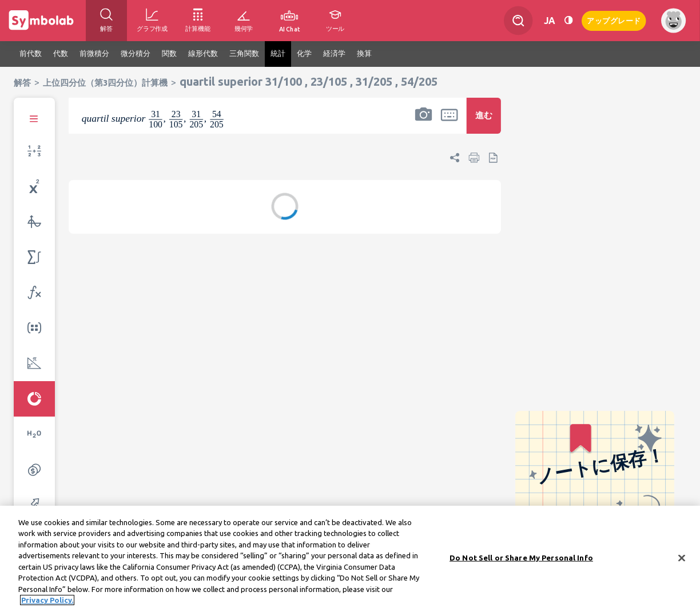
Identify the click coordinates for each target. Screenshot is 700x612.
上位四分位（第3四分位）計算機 (105, 83)
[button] (423, 123)
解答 (22, 83)
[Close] (682, 561)
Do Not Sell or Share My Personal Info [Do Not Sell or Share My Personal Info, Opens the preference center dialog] (521, 561)
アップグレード (614, 20)
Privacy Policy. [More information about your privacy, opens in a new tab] (47, 603)
